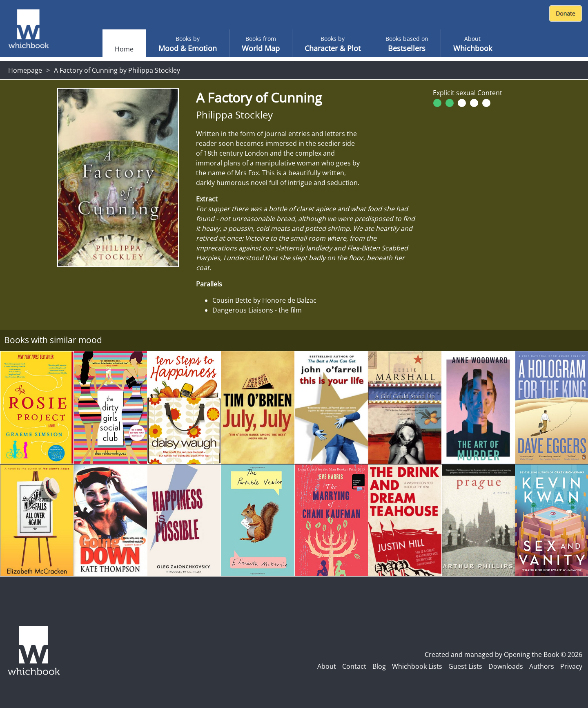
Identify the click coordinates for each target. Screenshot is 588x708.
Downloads (506, 666)
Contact (354, 666)
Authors (542, 666)
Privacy (571, 666)
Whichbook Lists (417, 666)
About (327, 666)
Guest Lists (465, 666)
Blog (379, 666)
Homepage (25, 70)
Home (124, 49)
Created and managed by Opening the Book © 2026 (503, 654)
